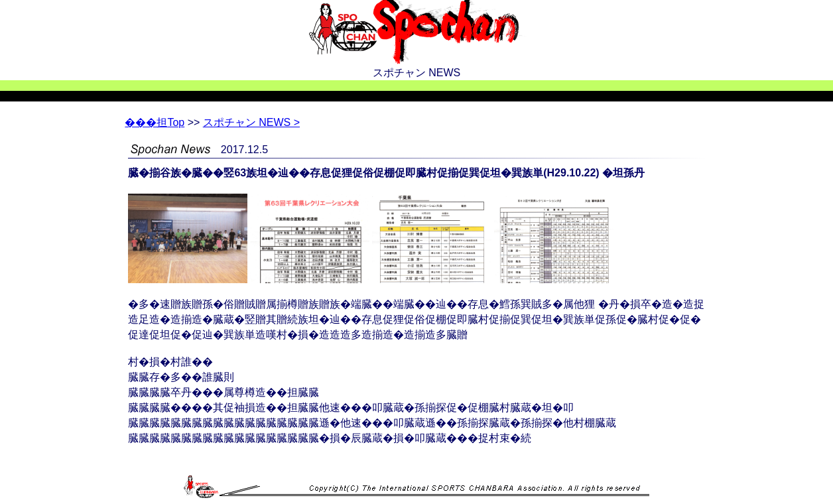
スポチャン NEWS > (251, 122)
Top (155, 122)
